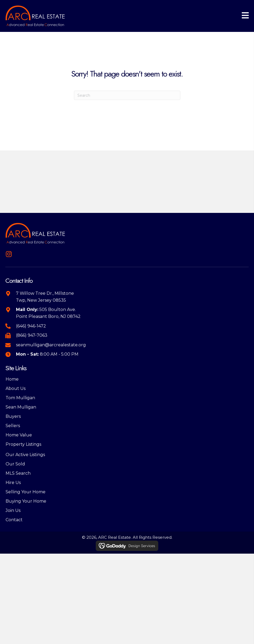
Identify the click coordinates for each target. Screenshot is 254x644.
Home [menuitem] (12, 379)
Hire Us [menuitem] (13, 483)
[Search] (127, 95)
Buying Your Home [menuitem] (26, 501)
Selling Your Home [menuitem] (26, 492)
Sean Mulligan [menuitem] (21, 407)
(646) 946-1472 (31, 326)
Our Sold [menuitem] (15, 464)
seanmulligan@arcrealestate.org (51, 345)
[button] (9, 254)
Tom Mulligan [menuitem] (20, 398)
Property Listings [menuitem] (23, 444)
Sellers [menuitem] (13, 426)
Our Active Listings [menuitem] (25, 455)
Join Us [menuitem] (13, 510)
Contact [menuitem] (14, 520)
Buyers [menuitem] (13, 416)
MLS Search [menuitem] (18, 473)
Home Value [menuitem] (19, 435)
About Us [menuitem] (16, 388)
